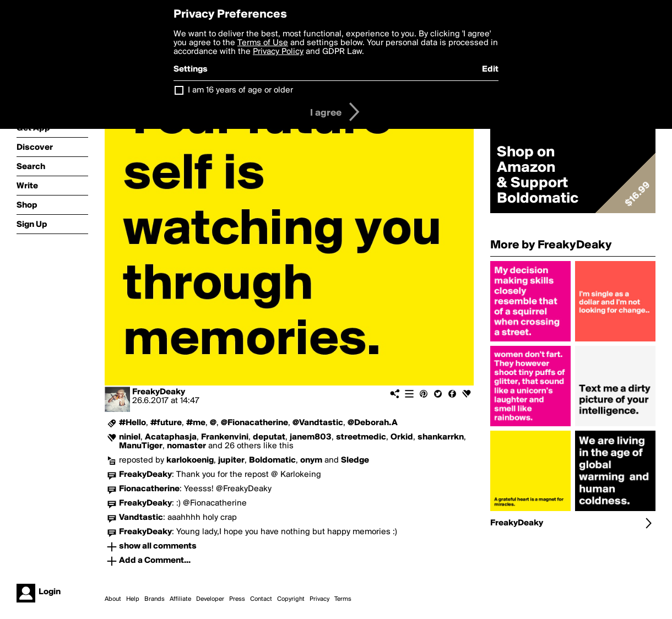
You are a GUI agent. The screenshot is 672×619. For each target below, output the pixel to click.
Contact (261, 599)
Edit (490, 69)
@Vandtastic (318, 423)
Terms (343, 599)
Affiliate (180, 599)
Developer (210, 599)
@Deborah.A (373, 423)
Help (133, 599)
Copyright (291, 599)
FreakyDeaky (159, 392)
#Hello (132, 423)
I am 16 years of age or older (240, 90)
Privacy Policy (278, 52)
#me (196, 423)
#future (166, 423)
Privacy (319, 599)
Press (237, 599)
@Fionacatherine (254, 423)
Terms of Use (263, 43)
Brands (155, 599)
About (113, 599)
